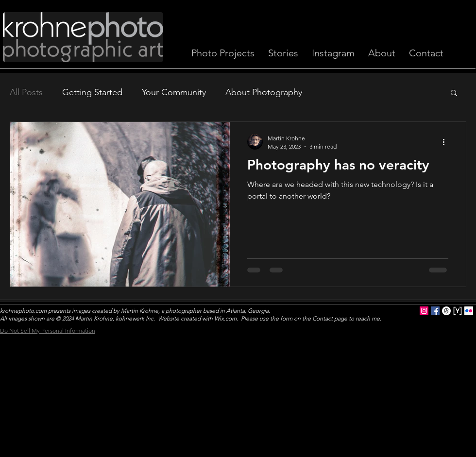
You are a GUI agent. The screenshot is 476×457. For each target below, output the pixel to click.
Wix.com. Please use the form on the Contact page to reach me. (298, 318)
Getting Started (92, 92)
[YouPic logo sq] (458, 311)
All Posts (26, 92)
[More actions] (447, 142)
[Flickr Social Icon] (469, 311)
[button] (454, 93)
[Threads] (446, 311)
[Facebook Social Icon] (435, 311)
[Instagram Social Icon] (424, 311)
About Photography (264, 92)
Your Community (174, 92)
